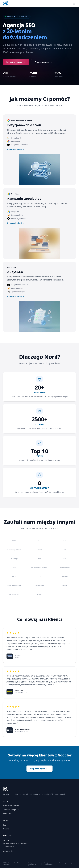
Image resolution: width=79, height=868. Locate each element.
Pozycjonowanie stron (11, 806)
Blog (4, 825)
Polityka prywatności (32, 864)
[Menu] (74, 4)
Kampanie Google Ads (11, 810)
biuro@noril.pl (8, 851)
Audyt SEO (7, 813)
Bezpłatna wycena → (39, 769)
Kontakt (6, 829)
